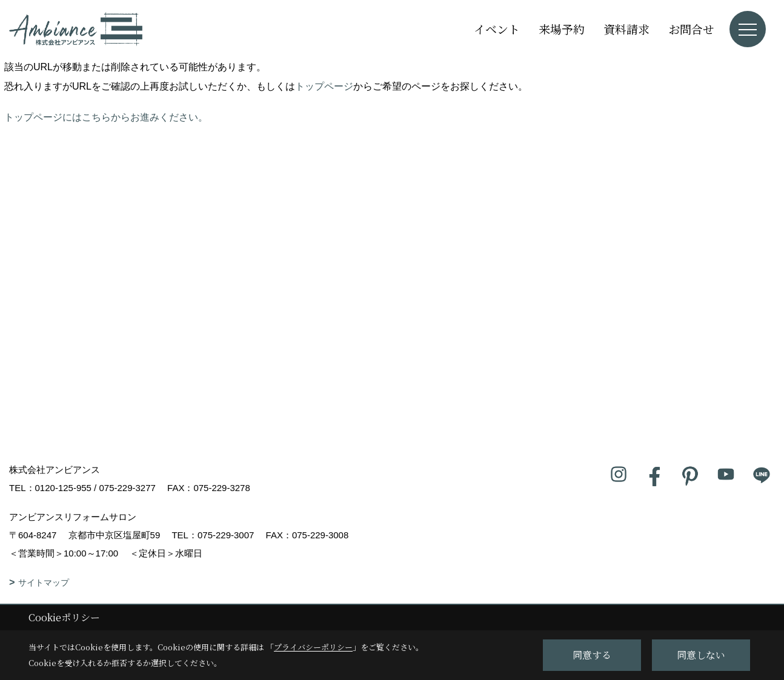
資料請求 (626, 29)
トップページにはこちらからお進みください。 (106, 117)
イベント (497, 29)
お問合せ (691, 29)
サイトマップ (44, 583)
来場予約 (562, 29)
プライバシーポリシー (313, 647)
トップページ (324, 86)
